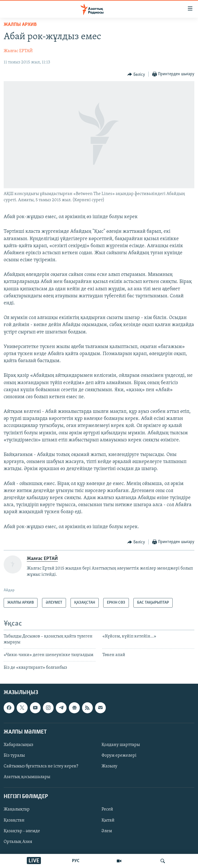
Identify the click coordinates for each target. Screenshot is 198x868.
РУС (76, 861)
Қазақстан (14, 820)
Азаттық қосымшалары (27, 777)
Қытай (108, 820)
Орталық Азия (18, 842)
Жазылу (109, 766)
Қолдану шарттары (121, 745)
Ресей (107, 809)
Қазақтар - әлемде (22, 831)
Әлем (107, 831)
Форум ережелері (119, 756)
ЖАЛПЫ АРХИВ (20, 25)
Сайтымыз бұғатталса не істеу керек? (41, 766)
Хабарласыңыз (18, 745)
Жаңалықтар (17, 809)
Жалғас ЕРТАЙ (18, 51)
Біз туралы (14, 756)
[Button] (136, 74)
